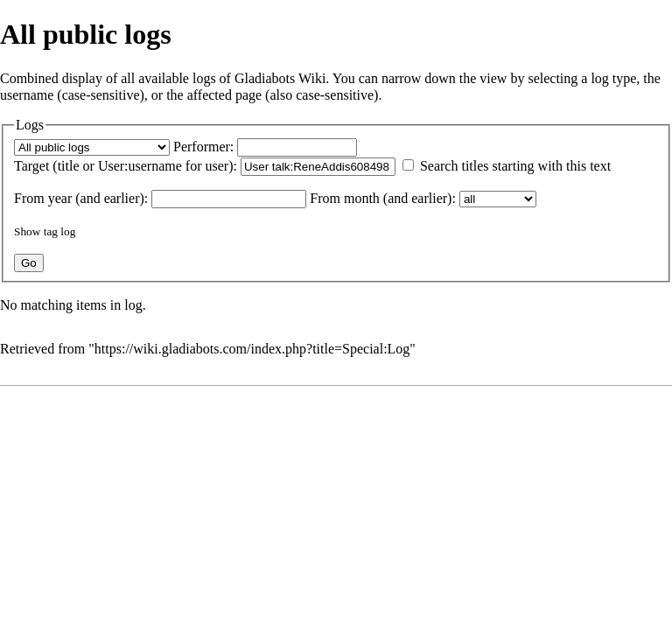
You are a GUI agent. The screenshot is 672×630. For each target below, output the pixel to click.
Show (27, 231)
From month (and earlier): (383, 198)
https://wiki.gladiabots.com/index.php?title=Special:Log (252, 349)
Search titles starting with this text (515, 166)
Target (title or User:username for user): (126, 166)
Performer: (203, 147)
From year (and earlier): (81, 198)
